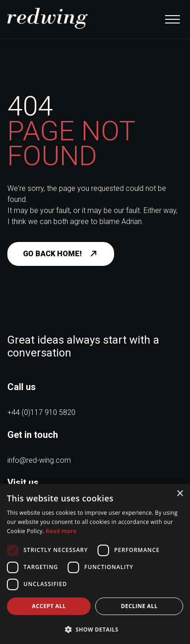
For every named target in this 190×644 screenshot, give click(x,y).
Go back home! (64, 254)
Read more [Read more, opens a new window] (61, 531)
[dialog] (95, 564)
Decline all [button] (139, 606)
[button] (95, 629)
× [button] (180, 494)
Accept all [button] (49, 606)
